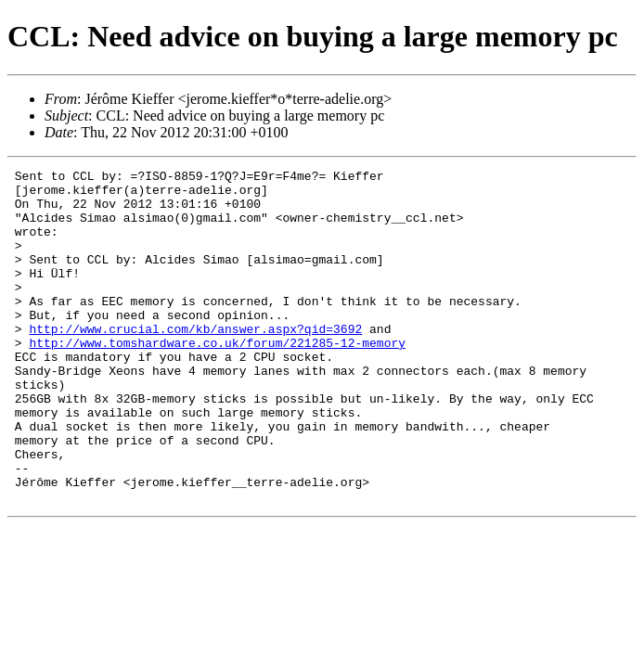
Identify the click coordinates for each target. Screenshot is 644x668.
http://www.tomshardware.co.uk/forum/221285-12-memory (217, 379)
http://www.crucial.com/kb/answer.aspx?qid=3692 (195, 362)
